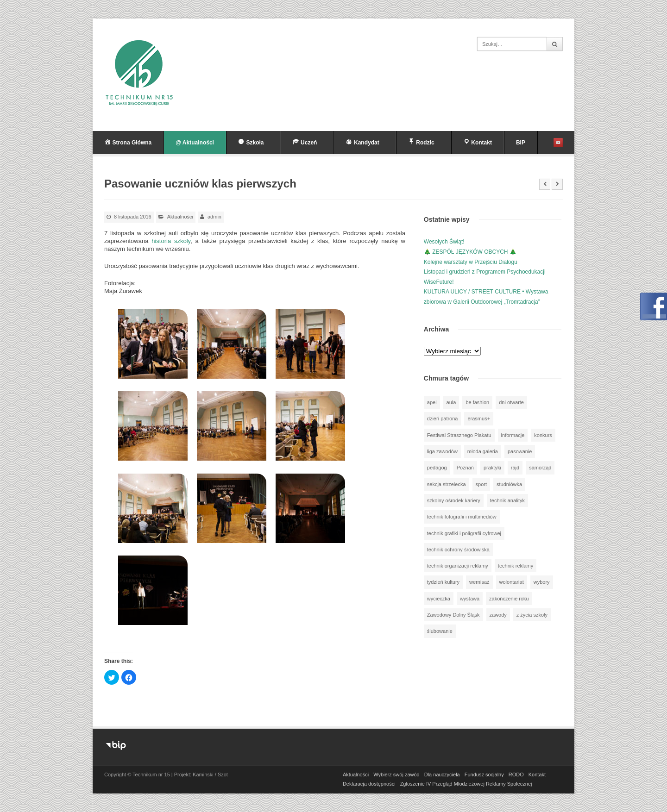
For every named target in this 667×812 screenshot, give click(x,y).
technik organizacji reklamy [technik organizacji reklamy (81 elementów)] (458, 566)
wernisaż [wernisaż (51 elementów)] (479, 582)
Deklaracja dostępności (369, 784)
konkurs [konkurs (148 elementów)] (543, 435)
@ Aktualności (195, 143)
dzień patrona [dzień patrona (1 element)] (443, 418)
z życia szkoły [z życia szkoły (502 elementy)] (532, 615)
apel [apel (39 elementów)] (432, 402)
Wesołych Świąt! (444, 242)
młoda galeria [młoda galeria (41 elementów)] (483, 451)
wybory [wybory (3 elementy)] (542, 582)
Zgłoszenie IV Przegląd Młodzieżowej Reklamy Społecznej (466, 784)
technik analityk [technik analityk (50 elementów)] (507, 500)
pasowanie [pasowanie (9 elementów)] (520, 451)
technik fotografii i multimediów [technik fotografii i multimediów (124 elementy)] (462, 517)
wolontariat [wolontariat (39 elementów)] (512, 582)
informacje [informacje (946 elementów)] (513, 435)
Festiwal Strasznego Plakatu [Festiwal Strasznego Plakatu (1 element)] (459, 435)
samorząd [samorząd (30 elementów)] (540, 468)
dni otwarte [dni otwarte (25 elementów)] (511, 402)
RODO (516, 775)
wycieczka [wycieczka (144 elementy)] (439, 599)
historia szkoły (171, 241)
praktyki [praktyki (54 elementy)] (492, 468)
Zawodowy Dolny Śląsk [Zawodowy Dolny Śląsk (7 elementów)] (453, 615)
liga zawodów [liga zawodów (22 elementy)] (442, 451)
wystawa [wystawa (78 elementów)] (470, 599)
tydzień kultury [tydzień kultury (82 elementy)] (443, 582)
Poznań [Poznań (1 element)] (465, 468)
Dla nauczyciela (442, 775)
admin (214, 217)
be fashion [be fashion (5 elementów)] (477, 402)
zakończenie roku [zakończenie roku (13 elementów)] (509, 599)
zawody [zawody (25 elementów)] (498, 615)
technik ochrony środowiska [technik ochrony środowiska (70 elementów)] (458, 550)
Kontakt (537, 775)
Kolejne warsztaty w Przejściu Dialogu (471, 262)
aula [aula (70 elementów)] (451, 402)
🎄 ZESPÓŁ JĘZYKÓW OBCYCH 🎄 (470, 252)
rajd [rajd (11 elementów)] (515, 468)
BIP (521, 143)
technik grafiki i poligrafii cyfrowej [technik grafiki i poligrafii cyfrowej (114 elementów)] (464, 533)
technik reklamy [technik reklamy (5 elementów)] (516, 566)
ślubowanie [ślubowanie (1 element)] (440, 631)
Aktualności (180, 217)
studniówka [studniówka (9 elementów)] (509, 484)
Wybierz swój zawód (396, 775)
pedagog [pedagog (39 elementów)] (437, 468)
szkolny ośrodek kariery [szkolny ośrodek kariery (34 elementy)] (454, 500)
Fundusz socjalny (484, 775)
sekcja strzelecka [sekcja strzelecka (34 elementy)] (447, 484)
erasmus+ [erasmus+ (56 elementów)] (479, 418)
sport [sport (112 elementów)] (481, 484)
